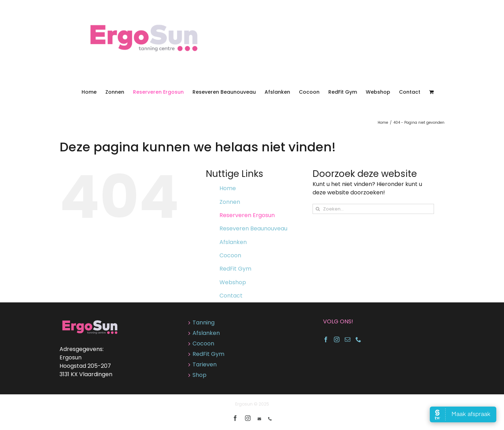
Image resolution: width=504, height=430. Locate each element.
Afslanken (233, 242)
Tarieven (205, 364)
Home (228, 188)
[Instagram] (337, 339)
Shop (199, 375)
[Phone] (358, 339)
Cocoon (230, 255)
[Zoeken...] (373, 209)
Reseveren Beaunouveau (253, 228)
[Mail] (348, 339)
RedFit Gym (235, 269)
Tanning (204, 322)
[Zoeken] (318, 209)
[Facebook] (326, 339)
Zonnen (230, 202)
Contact (231, 296)
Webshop (233, 282)
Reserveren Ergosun (247, 215)
